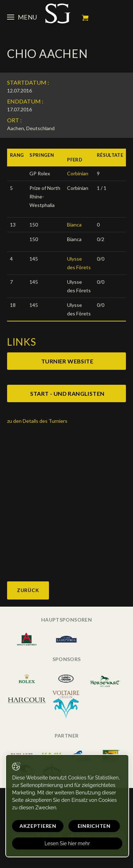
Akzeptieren (38, 826)
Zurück (28, 590)
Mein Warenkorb (85, 18)
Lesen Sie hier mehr (67, 843)
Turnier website (67, 361)
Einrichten (94, 826)
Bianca (74, 225)
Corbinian (78, 173)
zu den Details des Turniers (37, 421)
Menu (22, 17)
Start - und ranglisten (67, 393)
